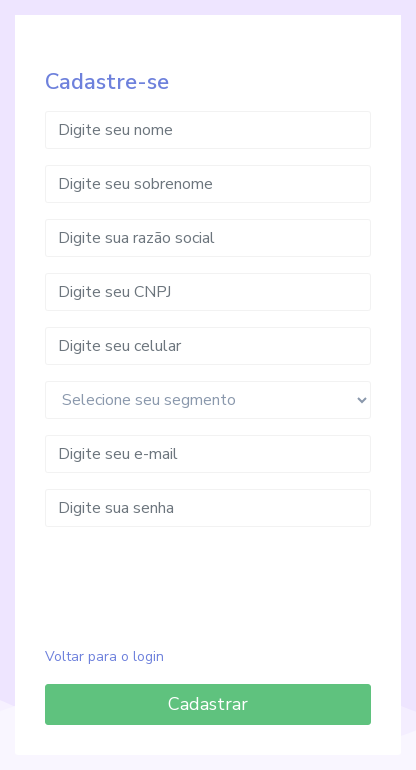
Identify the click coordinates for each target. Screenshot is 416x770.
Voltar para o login (104, 656)
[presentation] (208, 582)
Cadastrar (208, 704)
